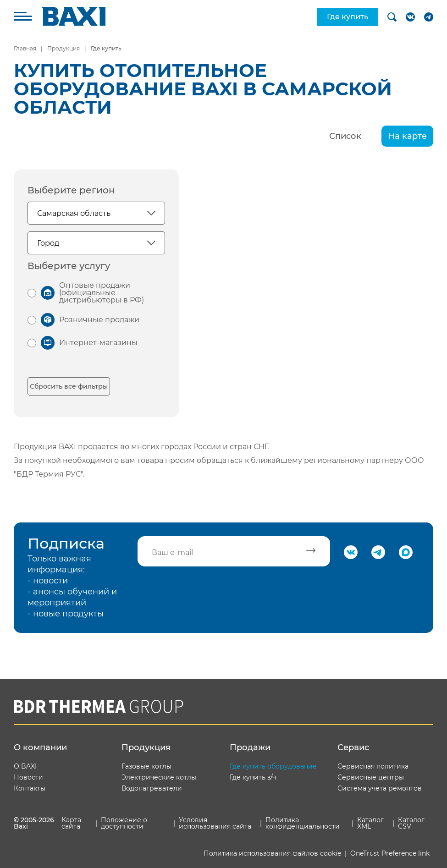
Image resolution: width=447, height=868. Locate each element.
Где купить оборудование (273, 766)
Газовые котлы (146, 766)
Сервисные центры (371, 777)
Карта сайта (71, 823)
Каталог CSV (411, 823)
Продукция (63, 48)
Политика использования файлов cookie (272, 853)
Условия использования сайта (215, 823)
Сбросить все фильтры (69, 386)
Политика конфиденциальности (303, 823)
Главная (25, 48)
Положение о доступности (124, 823)
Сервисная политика (373, 766)
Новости (28, 777)
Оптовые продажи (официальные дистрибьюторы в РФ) (102, 293)
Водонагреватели (152, 788)
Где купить (348, 17)
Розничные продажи (99, 320)
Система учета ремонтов (380, 788)
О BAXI (25, 766)
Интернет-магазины (98, 343)
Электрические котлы (159, 777)
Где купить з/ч (253, 777)
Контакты (30, 788)
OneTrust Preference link (390, 853)
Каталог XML (370, 823)
